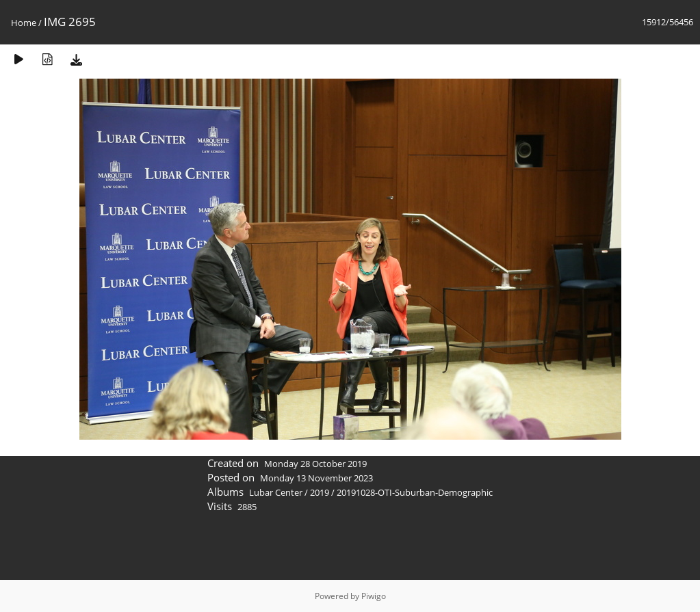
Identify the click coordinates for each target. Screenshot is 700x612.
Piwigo (374, 596)
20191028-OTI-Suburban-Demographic (415, 492)
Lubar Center (276, 492)
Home (24, 23)
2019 (320, 492)
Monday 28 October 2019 (315, 464)
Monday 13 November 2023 (316, 478)
